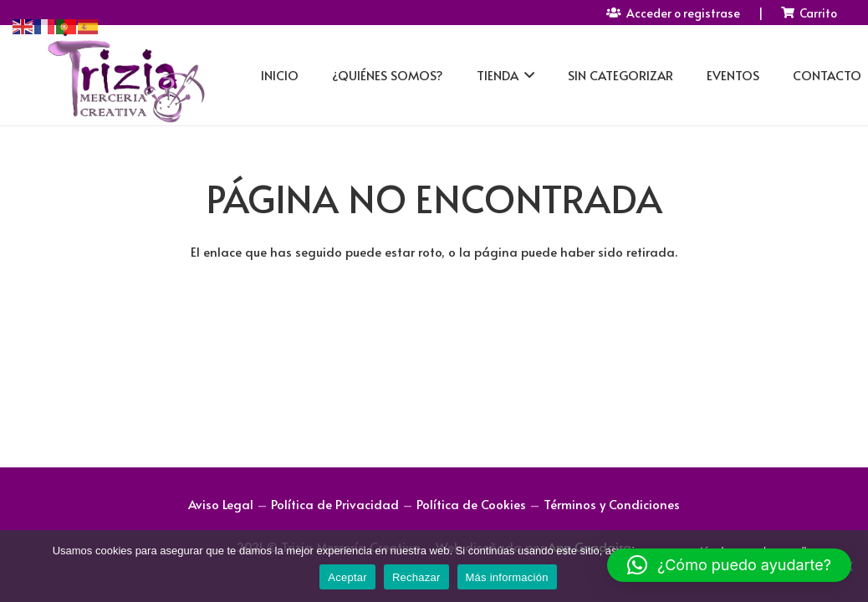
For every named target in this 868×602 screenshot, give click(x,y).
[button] (729, 565)
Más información (507, 577)
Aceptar (347, 577)
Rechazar (416, 577)
